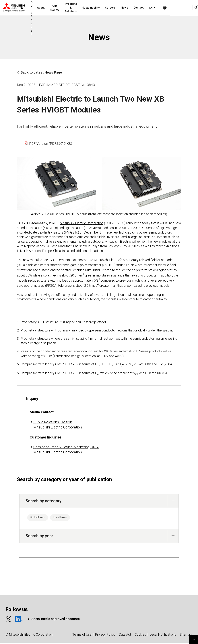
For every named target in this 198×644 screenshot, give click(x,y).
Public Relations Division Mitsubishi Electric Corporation (58, 425)
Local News (67, 518)
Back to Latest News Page (41, 72)
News (137, 8)
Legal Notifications (163, 636)
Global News (40, 518)
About (53, 8)
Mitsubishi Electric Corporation (82, 223)
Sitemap (186, 636)
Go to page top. (194, 640)
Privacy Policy (105, 636)
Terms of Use (82, 636)
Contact (151, 8)
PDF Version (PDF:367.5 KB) (48, 144)
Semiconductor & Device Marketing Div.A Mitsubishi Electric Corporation (66, 450)
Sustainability (103, 8)
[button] (173, 501)
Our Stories (67, 8)
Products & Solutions (83, 8)
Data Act (125, 636)
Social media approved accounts (56, 620)
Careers (123, 8)
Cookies (140, 636)
